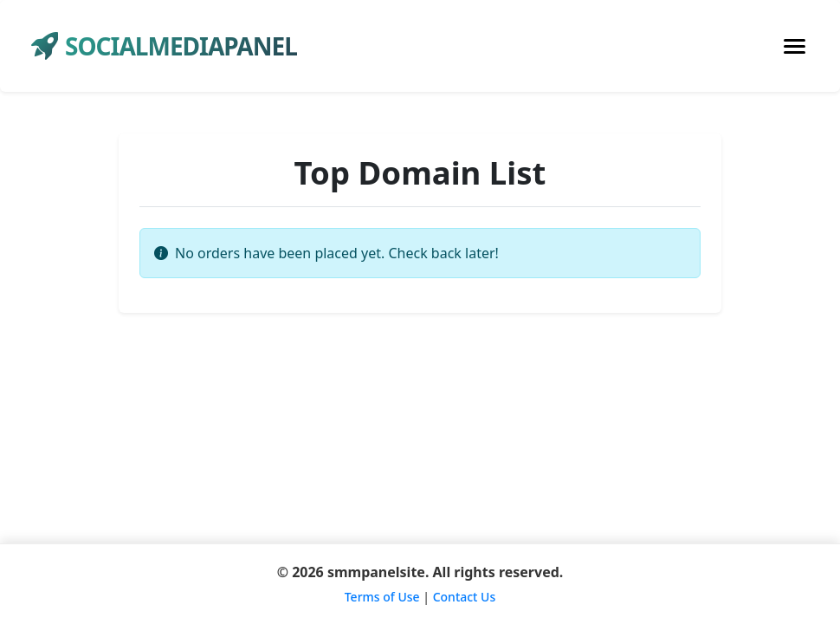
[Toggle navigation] (795, 46)
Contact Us (465, 597)
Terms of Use (382, 597)
